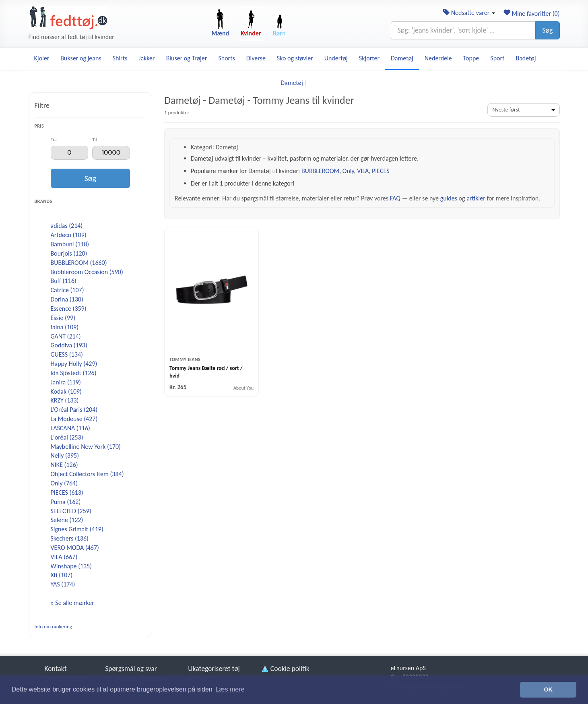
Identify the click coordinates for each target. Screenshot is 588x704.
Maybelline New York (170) (86, 447)
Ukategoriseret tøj (214, 669)
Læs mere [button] (230, 689)
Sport (497, 58)
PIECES (381, 171)
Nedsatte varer (469, 13)
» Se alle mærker (72, 603)
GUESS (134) (67, 354)
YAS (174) (63, 584)
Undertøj (336, 58)
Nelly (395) (65, 455)
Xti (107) (62, 575)
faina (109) (65, 327)
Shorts (226, 58)
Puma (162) (66, 502)
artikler (476, 198)
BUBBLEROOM (320, 171)
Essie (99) (63, 318)
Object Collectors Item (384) (87, 474)
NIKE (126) (64, 465)
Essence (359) (69, 309)
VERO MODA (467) (75, 548)
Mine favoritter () (531, 13)
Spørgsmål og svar (131, 669)
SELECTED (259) (71, 511)
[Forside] (68, 18)
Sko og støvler (295, 58)
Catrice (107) (67, 290)
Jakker (146, 58)
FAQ (395, 198)
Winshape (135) (71, 566)
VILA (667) (64, 557)
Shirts (120, 58)
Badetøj (526, 58)
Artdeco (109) (69, 235)
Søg (547, 30)
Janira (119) (66, 382)
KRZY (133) (65, 400)
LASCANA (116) (70, 428)
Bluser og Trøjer (187, 58)
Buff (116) (64, 281)
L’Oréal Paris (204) (74, 410)
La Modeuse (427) (74, 419)
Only (348, 171)
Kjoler (42, 58)
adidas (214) (67, 226)
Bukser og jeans (81, 58)
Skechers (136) (70, 538)
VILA (363, 171)
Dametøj (402, 58)
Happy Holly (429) (74, 364)
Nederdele (438, 58)
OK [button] (548, 690)
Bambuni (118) (70, 244)
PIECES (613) (67, 492)
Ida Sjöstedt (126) (74, 373)
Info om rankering (53, 627)
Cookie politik (285, 669)
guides (449, 198)
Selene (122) (67, 520)
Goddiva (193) (69, 345)
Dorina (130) (67, 299)
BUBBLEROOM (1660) (79, 263)
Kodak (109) (66, 391)
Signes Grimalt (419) (77, 529)
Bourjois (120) (69, 253)
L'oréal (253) (67, 437)
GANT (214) (66, 336)
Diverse (256, 58)
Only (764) (64, 483)
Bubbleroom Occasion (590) (87, 272)
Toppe (471, 58)
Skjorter (369, 58)
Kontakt (56, 669)
